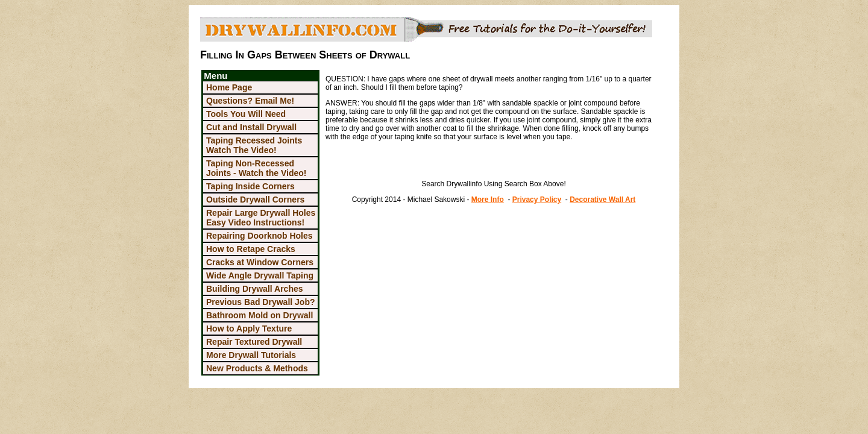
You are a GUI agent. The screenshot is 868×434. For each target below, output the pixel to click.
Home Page (229, 87)
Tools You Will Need (246, 114)
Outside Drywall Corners (255, 200)
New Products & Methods (257, 368)
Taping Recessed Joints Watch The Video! (254, 145)
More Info (488, 200)
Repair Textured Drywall (254, 342)
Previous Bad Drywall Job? (261, 302)
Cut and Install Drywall (251, 127)
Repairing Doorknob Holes (259, 236)
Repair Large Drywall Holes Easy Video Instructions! (261, 218)
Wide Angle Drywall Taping (260, 275)
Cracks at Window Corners (260, 262)
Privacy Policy (537, 200)
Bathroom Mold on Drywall (259, 315)
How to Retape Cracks (251, 249)
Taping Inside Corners (250, 186)
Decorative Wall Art (602, 200)
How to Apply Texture (249, 329)
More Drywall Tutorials (251, 355)
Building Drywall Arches (255, 289)
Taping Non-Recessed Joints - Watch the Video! (256, 168)
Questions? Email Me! (250, 101)
